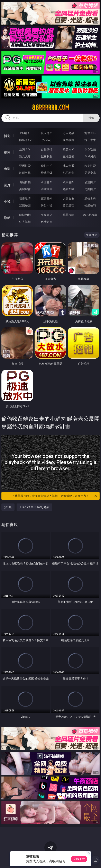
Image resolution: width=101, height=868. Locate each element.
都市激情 (25, 198)
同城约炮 (25, 215)
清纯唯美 (47, 189)
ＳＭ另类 (90, 156)
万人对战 (68, 133)
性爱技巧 (90, 205)
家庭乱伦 (47, 198)
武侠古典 (90, 198)
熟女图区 (68, 189)
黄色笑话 (68, 205)
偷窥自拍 (25, 182)
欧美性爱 (90, 166)
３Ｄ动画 (90, 149)
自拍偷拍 (47, 149)
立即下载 (79, 859)
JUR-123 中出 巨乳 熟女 (34, 507)
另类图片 (90, 189)
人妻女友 (68, 198)
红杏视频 (25, 222)
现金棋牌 (68, 140)
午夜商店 (47, 215)
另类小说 (47, 205)
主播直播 (68, 156)
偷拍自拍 (47, 166)
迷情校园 (25, 205)
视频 (7, 152)
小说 (7, 201)
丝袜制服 (47, 156)
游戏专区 (90, 133)
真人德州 (47, 133)
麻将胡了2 (25, 140)
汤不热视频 (90, 215)
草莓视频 (68, 215)
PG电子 (25, 133)
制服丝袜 (25, 173)
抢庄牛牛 (90, 140)
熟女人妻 (25, 156)
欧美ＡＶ (68, 149)
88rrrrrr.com (50, 107)
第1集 (8, 507)
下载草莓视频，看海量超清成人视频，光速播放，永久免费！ (55, 496)
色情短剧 (47, 222)
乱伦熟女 (68, 173)
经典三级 (47, 173)
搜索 (91, 118)
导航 (7, 218)
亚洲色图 (47, 182)
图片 (7, 185)
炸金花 (47, 140)
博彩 (7, 136)
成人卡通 (68, 166)
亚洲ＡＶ (25, 149)
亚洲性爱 (25, 166)
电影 (7, 169)
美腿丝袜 (25, 189)
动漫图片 (90, 182)
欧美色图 (68, 182)
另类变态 (90, 173)
